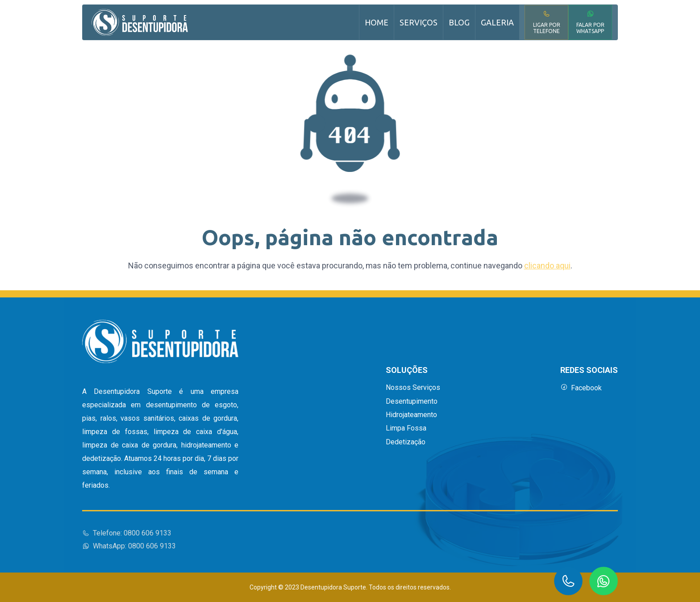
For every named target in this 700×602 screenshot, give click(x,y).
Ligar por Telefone (547, 22)
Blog (459, 22)
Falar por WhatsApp (590, 22)
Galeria (497, 22)
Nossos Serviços (413, 388)
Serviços (419, 22)
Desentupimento (412, 401)
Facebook (581, 388)
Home (377, 22)
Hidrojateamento (411, 415)
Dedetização (406, 442)
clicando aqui (547, 265)
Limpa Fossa (406, 428)
